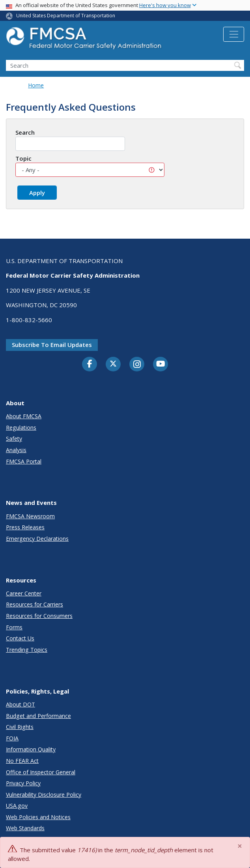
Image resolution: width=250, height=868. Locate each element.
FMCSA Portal (24, 461)
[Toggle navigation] (234, 34)
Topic (23, 158)
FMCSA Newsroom (30, 516)
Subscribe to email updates (52, 345)
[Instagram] (137, 365)
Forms (14, 627)
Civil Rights (20, 727)
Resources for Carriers (35, 604)
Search (25, 132)
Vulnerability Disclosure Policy (44, 795)
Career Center (24, 593)
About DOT (21, 704)
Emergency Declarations (37, 539)
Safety (14, 439)
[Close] (240, 846)
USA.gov (17, 806)
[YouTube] (160, 364)
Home (36, 85)
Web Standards (25, 828)
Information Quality (31, 749)
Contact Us (20, 638)
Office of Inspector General (41, 772)
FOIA (12, 738)
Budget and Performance (38, 716)
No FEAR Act (22, 761)
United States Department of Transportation (66, 16)
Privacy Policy (23, 783)
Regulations (21, 428)
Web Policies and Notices (38, 817)
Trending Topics (27, 650)
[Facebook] (90, 364)
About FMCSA (24, 416)
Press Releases (25, 527)
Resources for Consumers (39, 616)
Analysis (16, 450)
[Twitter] (113, 364)
